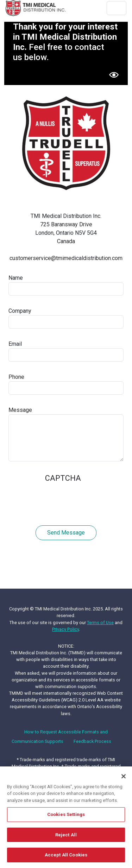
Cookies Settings (66, 815)
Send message (66, 533)
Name (16, 278)
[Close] (124, 776)
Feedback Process (92, 741)
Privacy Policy (65, 629)
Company (20, 311)
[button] (114, 75)
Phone (16, 377)
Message (20, 410)
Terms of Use (100, 623)
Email (15, 344)
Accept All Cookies (66, 855)
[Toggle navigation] (117, 8)
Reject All (66, 835)
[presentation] (62, 500)
